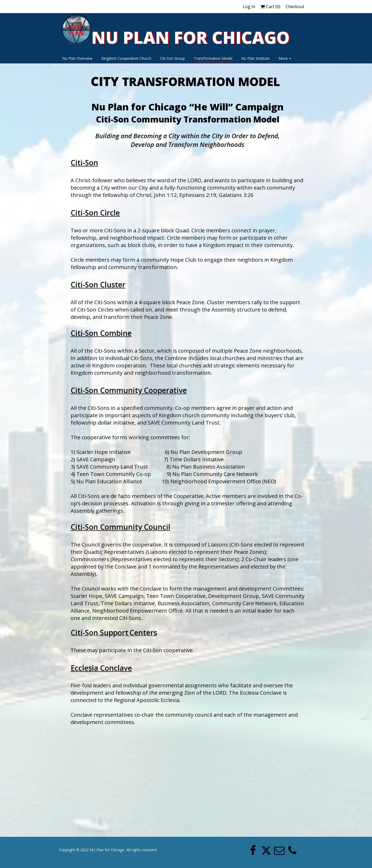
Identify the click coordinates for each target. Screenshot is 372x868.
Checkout (295, 7)
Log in (249, 7)
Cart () (270, 7)
